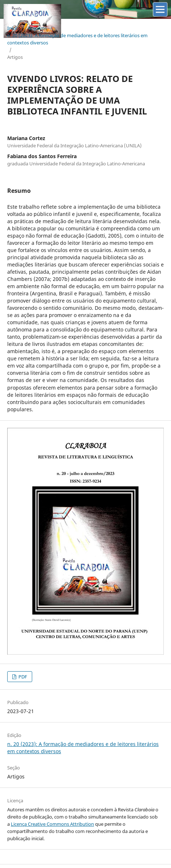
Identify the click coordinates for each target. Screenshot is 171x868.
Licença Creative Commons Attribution (52, 824)
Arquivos (37, 28)
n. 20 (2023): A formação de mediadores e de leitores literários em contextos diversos (77, 39)
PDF (22, 677)
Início (13, 28)
